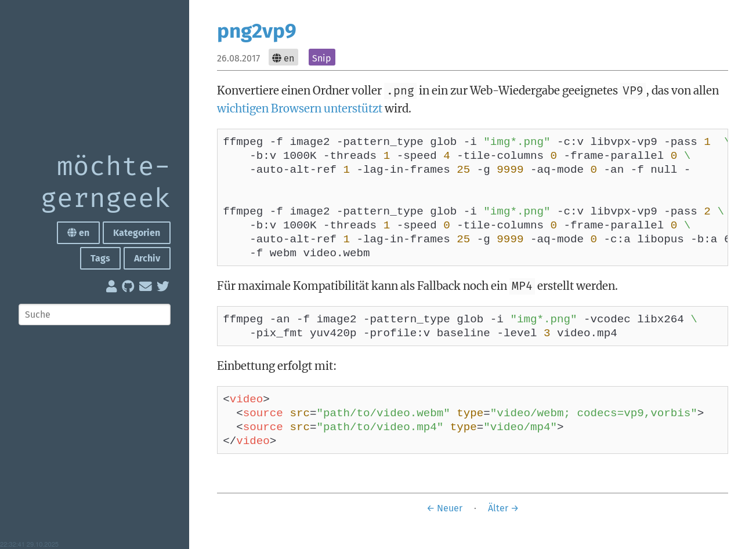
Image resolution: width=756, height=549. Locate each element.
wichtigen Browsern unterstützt (300, 108)
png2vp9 (257, 31)
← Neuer (444, 534)
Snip (322, 58)
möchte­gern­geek (106, 183)
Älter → (503, 534)
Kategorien (137, 233)
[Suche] (95, 315)
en (78, 233)
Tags (100, 258)
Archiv (147, 258)
